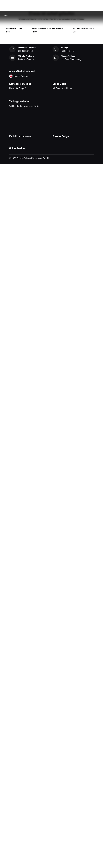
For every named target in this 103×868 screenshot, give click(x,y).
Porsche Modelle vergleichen (22, 229)
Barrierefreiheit (16, 186)
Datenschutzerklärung (19, 160)
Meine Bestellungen (18, 203)
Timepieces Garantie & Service (66, 165)
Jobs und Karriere (60, 154)
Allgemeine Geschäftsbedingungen (25, 149)
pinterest (72, 94)
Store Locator (58, 170)
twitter (81, 94)
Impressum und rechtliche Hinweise (25, 165)
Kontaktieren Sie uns (25, 96)
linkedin (89, 94)
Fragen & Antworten (18, 208)
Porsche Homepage (18, 213)
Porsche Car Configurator (20, 218)
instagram (64, 94)
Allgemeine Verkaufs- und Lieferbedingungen (29, 154)
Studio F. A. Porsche (61, 160)
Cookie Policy (15, 170)
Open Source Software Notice (22, 175)
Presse (55, 149)
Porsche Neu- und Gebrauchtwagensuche (28, 224)
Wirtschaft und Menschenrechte (23, 181)
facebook (56, 94)
